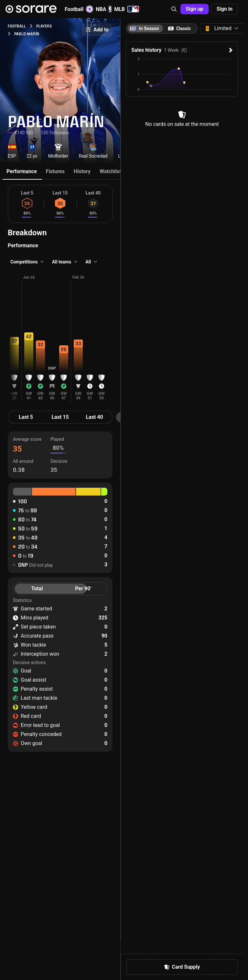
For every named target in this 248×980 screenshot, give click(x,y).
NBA (104, 9)
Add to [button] (97, 30)
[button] (174, 9)
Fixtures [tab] (55, 171)
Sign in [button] (225, 9)
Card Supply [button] (182, 967)
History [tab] (82, 171)
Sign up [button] (194, 9)
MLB (127, 9)
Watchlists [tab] (112, 171)
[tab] (179, 28)
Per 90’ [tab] (83, 589)
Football (79, 9)
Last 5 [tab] (26, 417)
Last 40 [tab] (94, 417)
